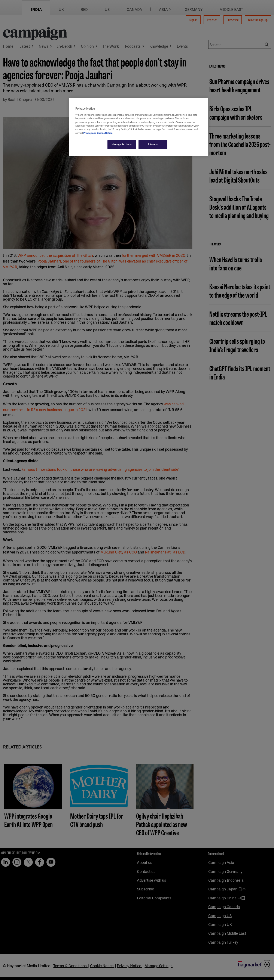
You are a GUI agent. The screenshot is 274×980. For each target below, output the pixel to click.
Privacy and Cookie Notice (98, 133)
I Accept (153, 144)
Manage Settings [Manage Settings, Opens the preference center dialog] (122, 144)
